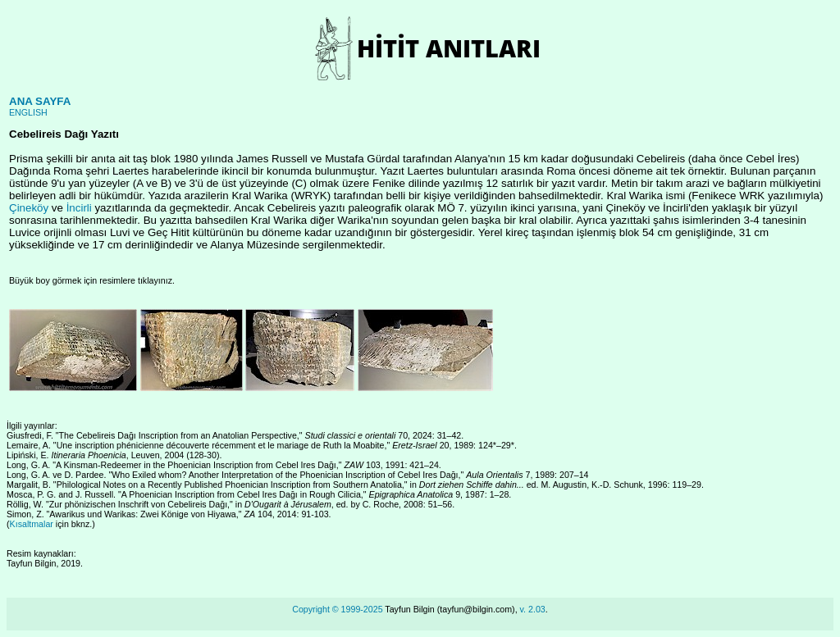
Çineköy (29, 208)
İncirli (79, 208)
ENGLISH (28, 112)
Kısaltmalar (32, 524)
